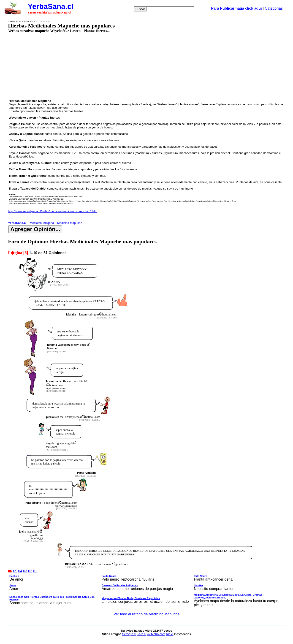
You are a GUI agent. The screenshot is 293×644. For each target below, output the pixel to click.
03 (25, 571)
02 (30, 571)
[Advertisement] (120, 66)
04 (20, 571)
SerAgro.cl (129, 634)
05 (15, 571)
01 (35, 571)
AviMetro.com (156, 634)
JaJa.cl (141, 634)
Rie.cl (170, 634)
